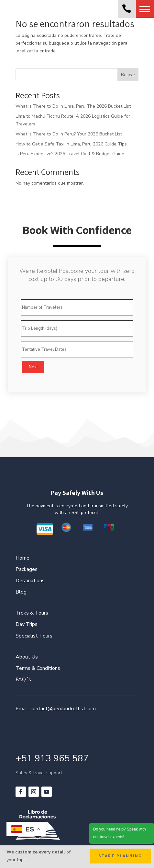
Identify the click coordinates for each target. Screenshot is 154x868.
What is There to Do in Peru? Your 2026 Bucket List (69, 134)
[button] (145, 9)
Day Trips (27, 624)
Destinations (30, 581)
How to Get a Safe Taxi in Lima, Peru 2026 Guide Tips (71, 144)
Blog (21, 592)
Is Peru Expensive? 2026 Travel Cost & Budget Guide (70, 154)
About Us (27, 657)
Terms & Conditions (38, 668)
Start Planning (120, 856)
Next (33, 367)
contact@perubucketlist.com (63, 709)
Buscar (128, 75)
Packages (27, 569)
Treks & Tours (32, 613)
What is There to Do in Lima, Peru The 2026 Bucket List (73, 106)
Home (22, 558)
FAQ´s (23, 680)
